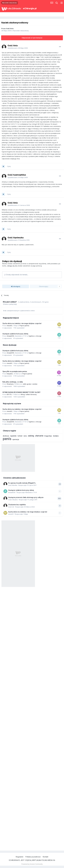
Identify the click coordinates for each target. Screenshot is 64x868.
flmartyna (10, 384)
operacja (16, 439)
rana (25, 436)
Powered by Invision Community (32, 864)
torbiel (20, 436)
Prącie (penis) (24, 326)
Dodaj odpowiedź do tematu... (16, 275)
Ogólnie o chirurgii (35, 336)
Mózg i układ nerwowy (29, 394)
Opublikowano (18, 48)
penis (7, 439)
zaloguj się (11, 266)
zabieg (31, 436)
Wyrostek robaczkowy (21, 31)
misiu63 (9, 326)
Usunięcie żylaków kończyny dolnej (15, 334)
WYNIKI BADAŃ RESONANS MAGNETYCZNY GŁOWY (21, 392)
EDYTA (9, 394)
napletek (13, 436)
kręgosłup (48, 436)
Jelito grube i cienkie (30, 384)
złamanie (39, 436)
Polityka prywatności (33, 857)
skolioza (6, 436)
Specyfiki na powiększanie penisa (15, 371)
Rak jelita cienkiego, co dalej (13, 382)
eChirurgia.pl (30, 8)
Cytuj (9, 166)
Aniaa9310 (10, 336)
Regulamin (20, 857)
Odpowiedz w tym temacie (32, 38)
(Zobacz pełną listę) (10, 304)
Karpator (10, 374)
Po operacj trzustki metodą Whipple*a (22, 483)
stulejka (56, 436)
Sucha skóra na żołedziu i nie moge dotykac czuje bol (22, 323)
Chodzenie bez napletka (17, 505)
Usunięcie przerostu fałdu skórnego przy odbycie (26, 497)
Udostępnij (16, 286)
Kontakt (46, 857)
